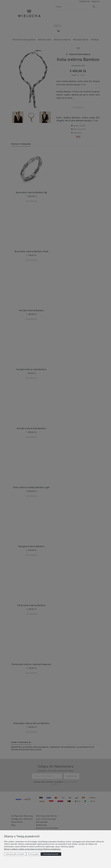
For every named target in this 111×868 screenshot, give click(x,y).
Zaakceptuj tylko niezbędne (15, 854)
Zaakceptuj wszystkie (51, 854)
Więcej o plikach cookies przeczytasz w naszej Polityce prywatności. (33, 849)
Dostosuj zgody (33, 854)
